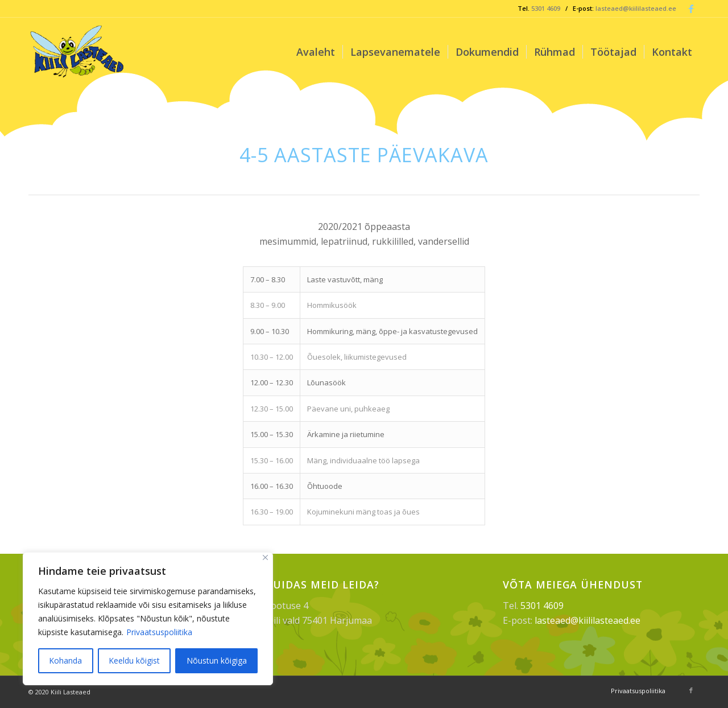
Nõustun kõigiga (217, 660)
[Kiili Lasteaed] (78, 52)
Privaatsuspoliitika (159, 632)
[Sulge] (265, 557)
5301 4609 (546, 8)
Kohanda (65, 660)
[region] (148, 619)
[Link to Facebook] (691, 9)
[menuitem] (316, 52)
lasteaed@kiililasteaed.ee (636, 8)
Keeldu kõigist (134, 660)
